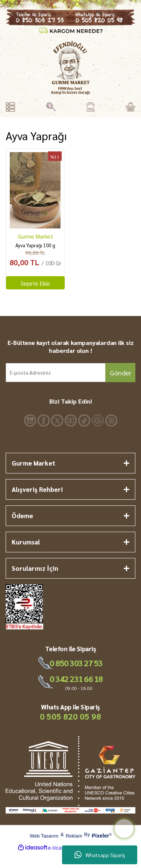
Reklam (74, 836)
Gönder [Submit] (121, 373)
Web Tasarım (44, 836)
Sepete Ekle (35, 283)
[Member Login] (90, 107)
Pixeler (100, 836)
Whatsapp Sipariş (100, 855)
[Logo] (70, 68)
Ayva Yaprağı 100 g (35, 245)
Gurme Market (35, 236)
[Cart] (130, 107)
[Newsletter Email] (70, 373)
